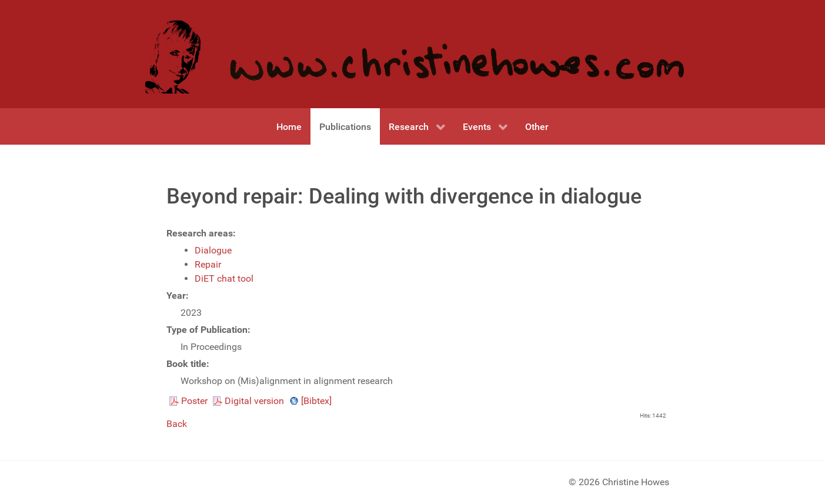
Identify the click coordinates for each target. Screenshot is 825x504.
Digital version (254, 401)
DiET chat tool (224, 278)
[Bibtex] (316, 401)
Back (177, 424)
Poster (194, 401)
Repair (208, 264)
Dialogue (213, 250)
